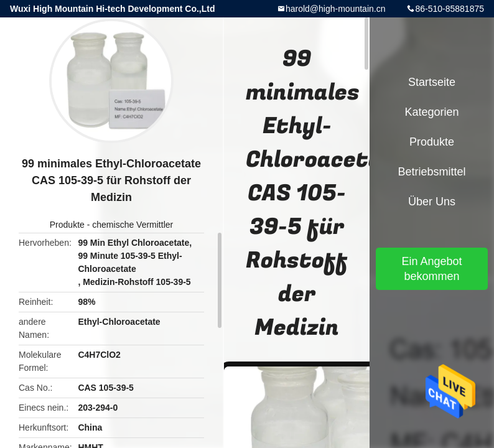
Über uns (432, 202)
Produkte (67, 225)
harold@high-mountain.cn (336, 9)
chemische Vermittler (133, 225)
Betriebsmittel (431, 172)
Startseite (432, 82)
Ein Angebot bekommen (431, 269)
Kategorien (431, 112)
